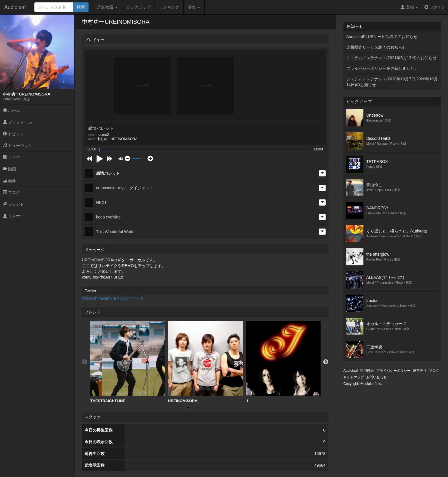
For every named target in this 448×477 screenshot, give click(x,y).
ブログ (11, 192)
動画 (9, 169)
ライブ (11, 157)
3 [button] (205, 408)
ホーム (11, 110)
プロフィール (17, 122)
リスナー (13, 216)
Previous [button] (85, 362)
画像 (9, 181)
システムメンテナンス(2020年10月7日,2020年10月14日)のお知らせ (392, 82)
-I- (283, 362)
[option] (128, 362)
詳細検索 (107, 7)
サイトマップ (354, 377)
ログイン (434, 7)
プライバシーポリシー (393, 371)
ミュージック (17, 146)
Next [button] (326, 362)
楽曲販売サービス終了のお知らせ (376, 47)
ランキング (169, 7)
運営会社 (420, 371)
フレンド (13, 204)
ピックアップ (138, 7)
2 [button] (197, 408)
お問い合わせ (377, 377)
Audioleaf (15, 7)
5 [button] (222, 408)
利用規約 (367, 371)
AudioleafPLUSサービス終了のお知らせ (382, 37)
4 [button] (214, 408)
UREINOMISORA (205, 362)
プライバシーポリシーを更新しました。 (382, 68)
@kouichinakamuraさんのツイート (113, 298)
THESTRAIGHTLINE (128, 362)
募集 (194, 7)
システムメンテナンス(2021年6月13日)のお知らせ (391, 58)
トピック (13, 134)
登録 (409, 7)
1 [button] (188, 408)
